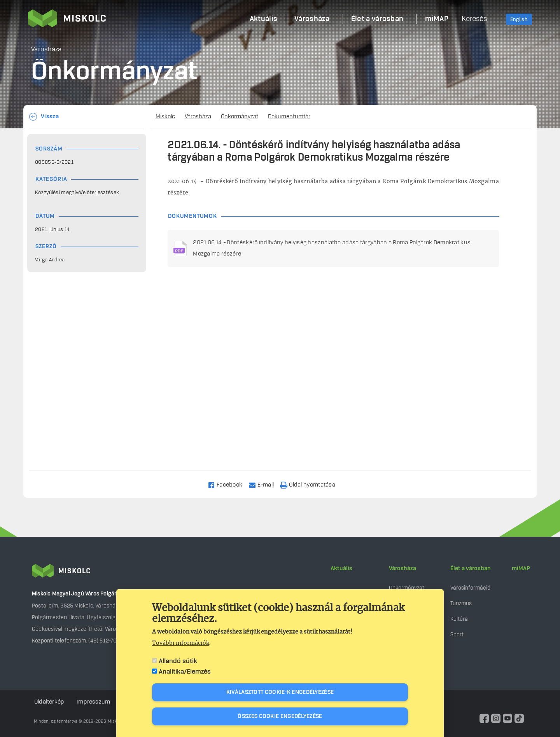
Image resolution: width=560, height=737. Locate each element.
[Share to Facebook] (228, 484)
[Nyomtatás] (311, 484)
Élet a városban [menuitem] (377, 19)
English (519, 19)
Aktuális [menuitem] (263, 19)
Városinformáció (470, 588)
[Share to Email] (265, 484)
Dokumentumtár (289, 117)
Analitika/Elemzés (185, 672)
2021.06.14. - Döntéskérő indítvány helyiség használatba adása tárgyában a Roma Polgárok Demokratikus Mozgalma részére (332, 248)
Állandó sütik (178, 661)
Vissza (50, 117)
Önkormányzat (240, 117)
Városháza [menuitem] (312, 19)
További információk (181, 643)
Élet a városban (471, 569)
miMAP (521, 569)
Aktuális (341, 569)
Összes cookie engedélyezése (280, 716)
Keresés (474, 19)
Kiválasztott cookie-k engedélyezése (280, 692)
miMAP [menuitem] (437, 19)
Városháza (198, 117)
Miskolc (165, 117)
